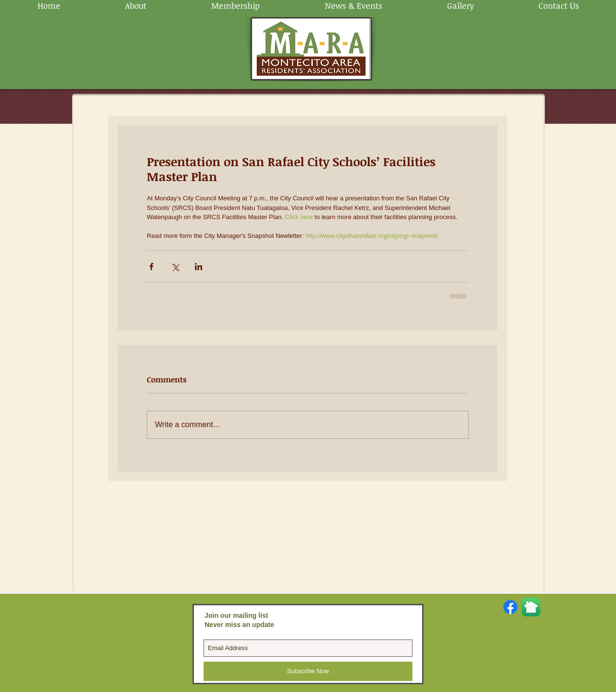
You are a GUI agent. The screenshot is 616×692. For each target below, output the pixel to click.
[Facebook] (510, 607)
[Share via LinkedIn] (199, 267)
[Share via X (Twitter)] (175, 267)
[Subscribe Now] (308, 671)
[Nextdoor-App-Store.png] (531, 607)
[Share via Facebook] (151, 267)
